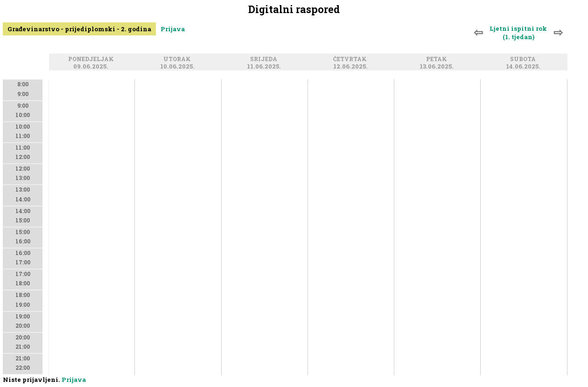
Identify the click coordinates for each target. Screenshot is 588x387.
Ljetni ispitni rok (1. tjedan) (518, 33)
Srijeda (265, 59)
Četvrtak (351, 59)
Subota (524, 59)
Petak (438, 59)
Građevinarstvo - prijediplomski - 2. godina (79, 29)
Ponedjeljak (92, 59)
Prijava (173, 29)
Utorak (178, 59)
